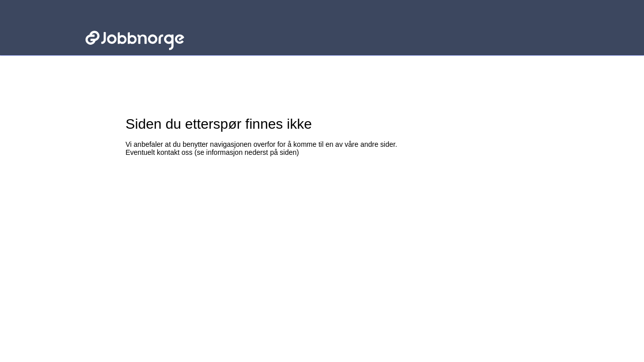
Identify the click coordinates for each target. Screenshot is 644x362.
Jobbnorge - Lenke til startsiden (135, 24)
